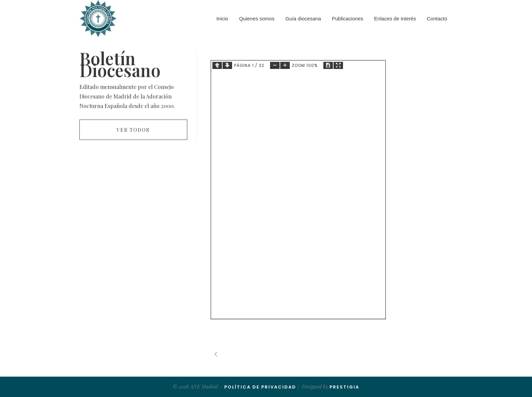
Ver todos (133, 130)
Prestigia (344, 387)
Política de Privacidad (260, 387)
